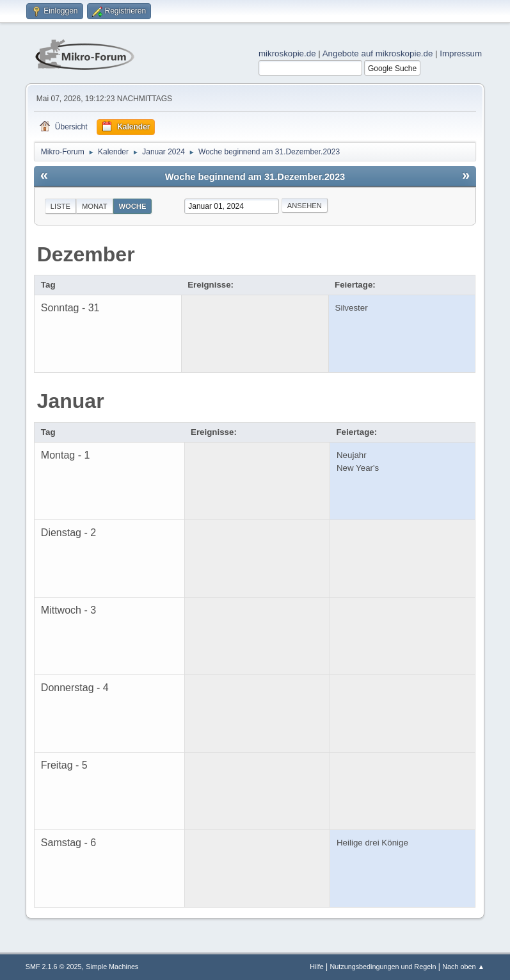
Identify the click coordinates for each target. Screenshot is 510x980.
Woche (133, 206)
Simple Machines (112, 967)
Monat (95, 206)
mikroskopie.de (287, 53)
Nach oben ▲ (463, 967)
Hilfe (317, 967)
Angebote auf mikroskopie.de (378, 53)
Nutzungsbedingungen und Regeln (383, 967)
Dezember (86, 254)
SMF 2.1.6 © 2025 (54, 967)
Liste (60, 206)
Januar (71, 401)
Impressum (461, 53)
